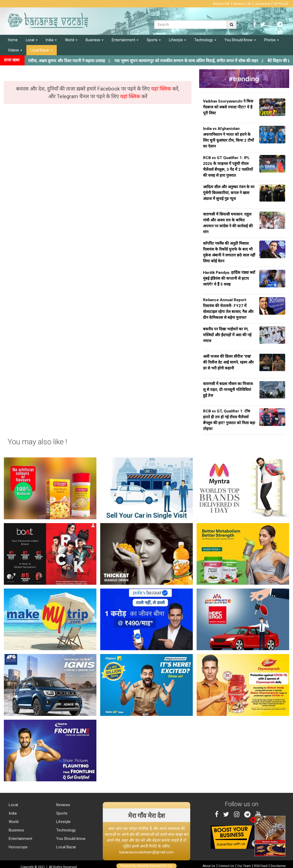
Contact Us (226, 866)
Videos (15, 50)
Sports (154, 40)
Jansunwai (262, 4)
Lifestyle (178, 40)
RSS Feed (261, 866)
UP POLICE (281, 4)
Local (32, 40)
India (51, 40)
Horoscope (18, 847)
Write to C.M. (242, 4)
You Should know (70, 839)
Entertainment (125, 40)
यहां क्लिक (162, 89)
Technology (205, 40)
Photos (272, 40)
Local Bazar (42, 50)
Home (13, 40)
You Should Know (240, 40)
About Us (209, 866)
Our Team (244, 866)
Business (95, 40)
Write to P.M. (222, 4)
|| (197, 61)
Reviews (63, 805)
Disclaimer (278, 866)
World (71, 40)
